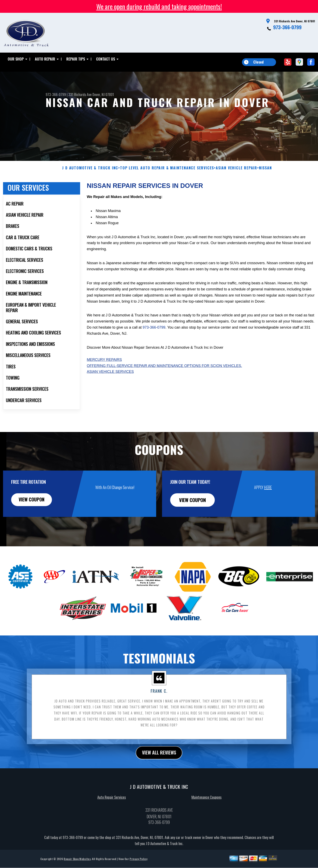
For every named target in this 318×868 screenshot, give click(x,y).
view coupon (33, 520)
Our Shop (16, 59)
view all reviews (159, 772)
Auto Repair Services (112, 817)
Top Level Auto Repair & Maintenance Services (167, 188)
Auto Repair (45, 59)
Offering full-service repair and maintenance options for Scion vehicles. (164, 385)
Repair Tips (76, 59)
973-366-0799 (287, 27)
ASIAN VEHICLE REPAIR (236, 188)
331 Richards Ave (80, 94)
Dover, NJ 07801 (103, 94)
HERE (268, 507)
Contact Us (106, 59)
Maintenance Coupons (206, 817)
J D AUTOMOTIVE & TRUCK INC (90, 188)
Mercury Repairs (104, 379)
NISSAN (265, 188)
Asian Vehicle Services (110, 392)
